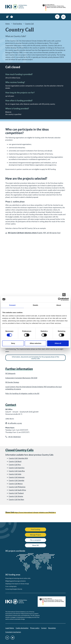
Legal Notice (10, 628)
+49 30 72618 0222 (14, 437)
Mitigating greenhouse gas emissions (16, 581)
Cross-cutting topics (11, 586)
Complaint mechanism (13, 632)
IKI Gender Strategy (12, 382)
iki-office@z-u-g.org (15, 423)
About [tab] (59, 305)
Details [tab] (36, 305)
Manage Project (35, 535)
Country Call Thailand (16, 493)
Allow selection (35, 343)
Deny (13, 343)
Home (8, 24)
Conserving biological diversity (14, 589)
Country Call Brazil (15, 461)
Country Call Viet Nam (16, 499)
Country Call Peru (15, 465)
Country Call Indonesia (17, 477)
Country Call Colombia (16, 480)
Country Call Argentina (17, 468)
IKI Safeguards (10, 373)
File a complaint (36, 540)
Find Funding (36, 529)
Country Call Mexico (16, 484)
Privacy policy (35, 628)
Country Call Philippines (17, 487)
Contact (44, 628)
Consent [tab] (12, 305)
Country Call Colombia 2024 (18, 458)
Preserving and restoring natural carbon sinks (18, 578)
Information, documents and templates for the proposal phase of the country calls (35, 358)
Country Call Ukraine (16, 496)
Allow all (58, 343)
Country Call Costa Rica (17, 471)
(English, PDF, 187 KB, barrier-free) (34, 233)
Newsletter (52, 628)
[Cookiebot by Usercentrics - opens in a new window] (61, 299)
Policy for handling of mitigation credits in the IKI (22, 393)
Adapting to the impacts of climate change (17, 584)
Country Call (29, 24)
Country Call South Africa (17, 490)
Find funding (17, 24)
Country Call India (15, 474)
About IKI (35, 545)
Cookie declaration (22, 628)
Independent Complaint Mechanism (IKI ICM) (21, 378)
